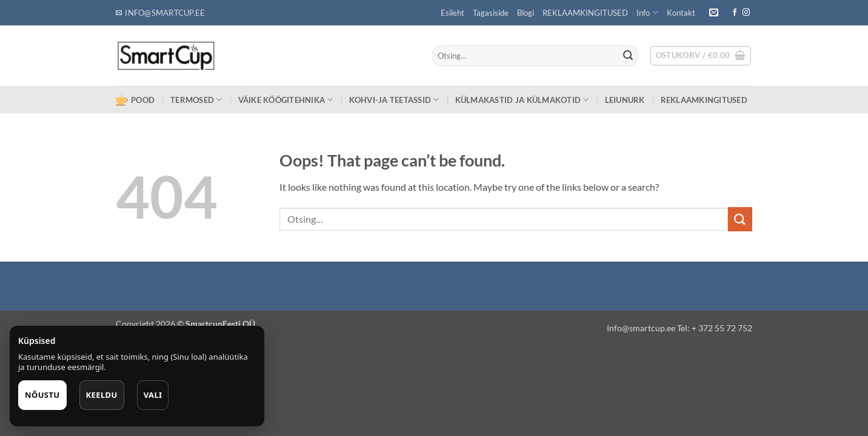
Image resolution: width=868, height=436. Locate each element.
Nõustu (42, 395)
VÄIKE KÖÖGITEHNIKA (286, 100)
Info (647, 12)
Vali (153, 395)
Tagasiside (491, 13)
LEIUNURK (625, 100)
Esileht (452, 13)
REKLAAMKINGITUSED (585, 13)
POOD (135, 100)
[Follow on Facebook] (735, 13)
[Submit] (628, 56)
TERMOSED (196, 100)
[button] (714, 13)
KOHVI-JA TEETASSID (394, 100)
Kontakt (681, 13)
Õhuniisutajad (224, 288)
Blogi (526, 13)
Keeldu (102, 395)
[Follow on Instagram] (746, 13)
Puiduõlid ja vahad (154, 288)
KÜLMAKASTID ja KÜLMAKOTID (522, 100)
